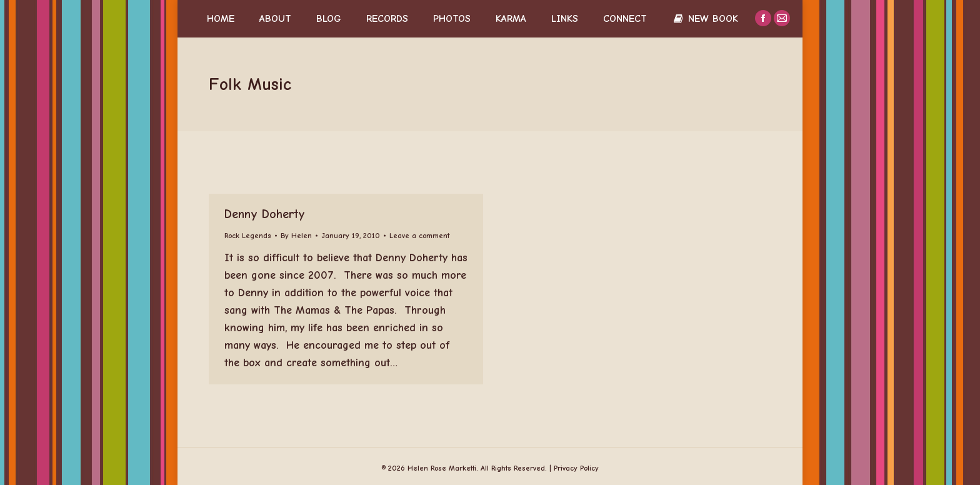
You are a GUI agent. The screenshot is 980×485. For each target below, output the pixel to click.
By (296, 236)
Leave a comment (419, 236)
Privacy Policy (576, 468)
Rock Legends (248, 236)
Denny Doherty (265, 214)
